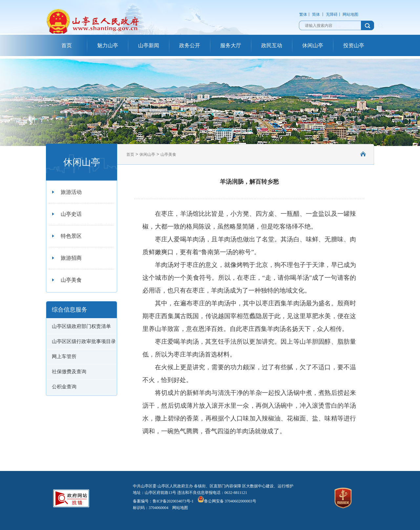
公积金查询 (64, 387)
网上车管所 (64, 357)
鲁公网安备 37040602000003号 (227, 501)
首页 (67, 45)
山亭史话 (71, 214)
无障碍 (332, 14)
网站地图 (350, 14)
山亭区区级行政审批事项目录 (84, 341)
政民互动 (272, 45)
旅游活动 (71, 192)
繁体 (303, 14)
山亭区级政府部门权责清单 (81, 326)
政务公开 (190, 45)
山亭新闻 (149, 45)
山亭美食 (71, 280)
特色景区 (71, 236)
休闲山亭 (313, 45)
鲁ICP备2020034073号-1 (173, 501)
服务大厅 (231, 45)
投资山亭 (354, 45)
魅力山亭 (108, 45)
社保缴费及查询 (69, 372)
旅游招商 (71, 258)
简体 (316, 14)
